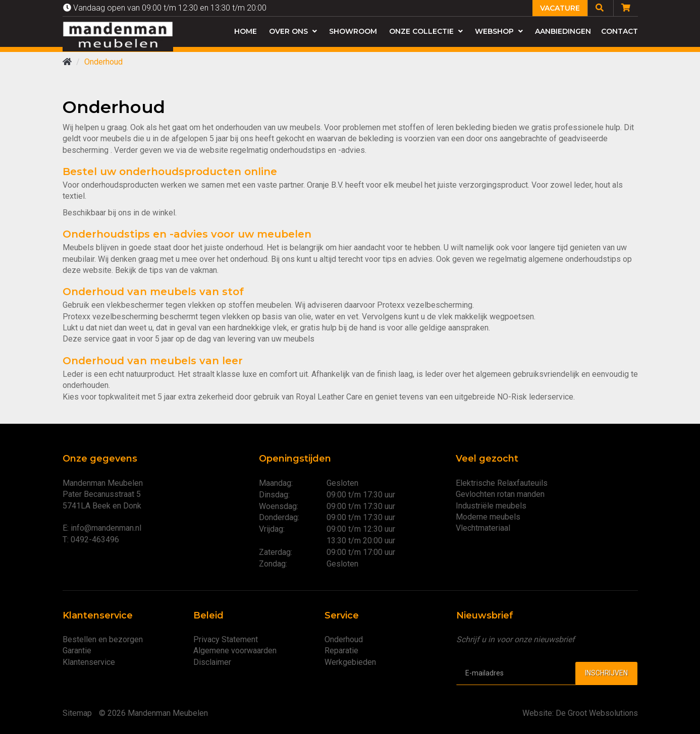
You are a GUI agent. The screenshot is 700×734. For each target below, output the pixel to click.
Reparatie (341, 651)
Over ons (293, 31)
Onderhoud (344, 639)
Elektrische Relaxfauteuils (502, 483)
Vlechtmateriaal (483, 528)
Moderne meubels (488, 517)
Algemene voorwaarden (235, 651)
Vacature (560, 8)
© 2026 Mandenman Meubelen (153, 713)
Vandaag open (165, 8)
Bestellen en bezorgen (103, 639)
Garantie (77, 651)
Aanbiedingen (563, 31)
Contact (620, 31)
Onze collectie (426, 31)
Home (246, 31)
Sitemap (77, 713)
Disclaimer (212, 662)
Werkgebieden (350, 662)
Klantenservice (89, 662)
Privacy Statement (226, 639)
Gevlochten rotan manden (500, 494)
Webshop (499, 31)
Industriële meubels (491, 506)
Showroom (353, 31)
